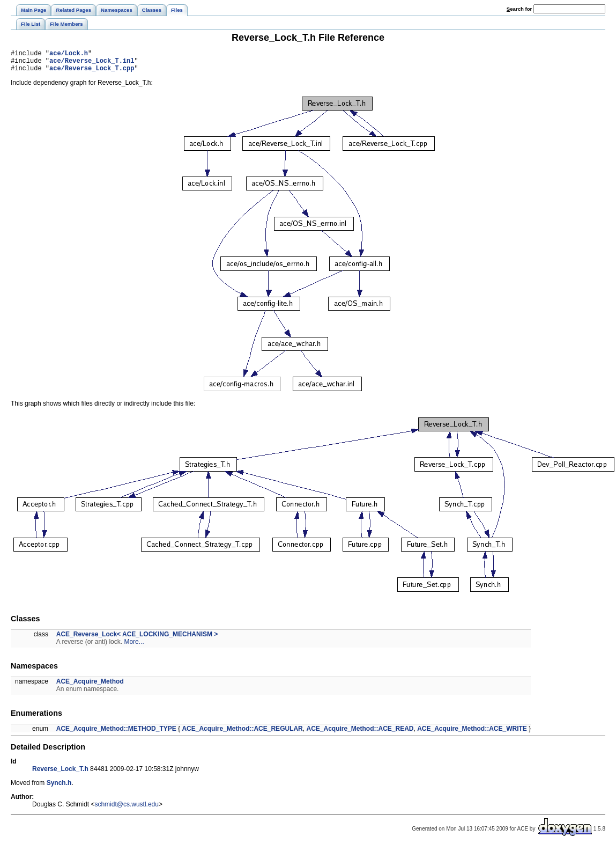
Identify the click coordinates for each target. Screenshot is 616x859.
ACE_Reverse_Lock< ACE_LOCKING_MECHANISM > (137, 639)
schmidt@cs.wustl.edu (127, 809)
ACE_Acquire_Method (90, 686)
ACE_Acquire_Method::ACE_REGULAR (242, 733)
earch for (519, 9)
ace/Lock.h (69, 54)
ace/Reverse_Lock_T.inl (92, 64)
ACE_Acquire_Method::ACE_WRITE (472, 733)
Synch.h (59, 788)
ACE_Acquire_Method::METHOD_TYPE (116, 733)
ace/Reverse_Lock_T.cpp (92, 73)
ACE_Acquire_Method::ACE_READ (360, 733)
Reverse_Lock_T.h (60, 774)
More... (134, 647)
